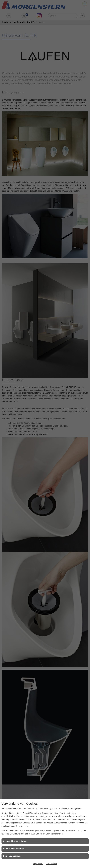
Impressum (38, 864)
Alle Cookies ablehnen (14, 849)
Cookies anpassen (12, 856)
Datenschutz (51, 864)
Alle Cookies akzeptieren (15, 841)
